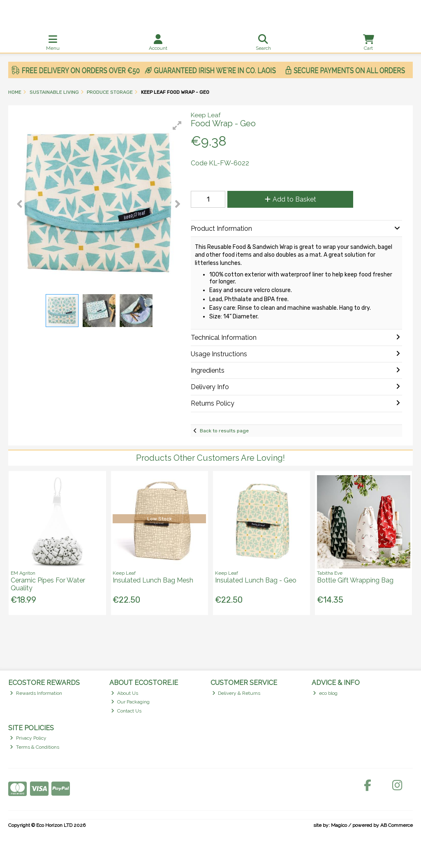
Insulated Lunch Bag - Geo (256, 580)
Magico (339, 825)
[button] (177, 125)
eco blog (325, 693)
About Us (125, 693)
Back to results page (224, 431)
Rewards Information (36, 693)
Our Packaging (130, 702)
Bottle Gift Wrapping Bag (355, 580)
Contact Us (126, 711)
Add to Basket (290, 199)
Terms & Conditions (35, 747)
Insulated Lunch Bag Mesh (153, 580)
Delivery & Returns (236, 693)
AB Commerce (397, 825)
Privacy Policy (28, 738)
